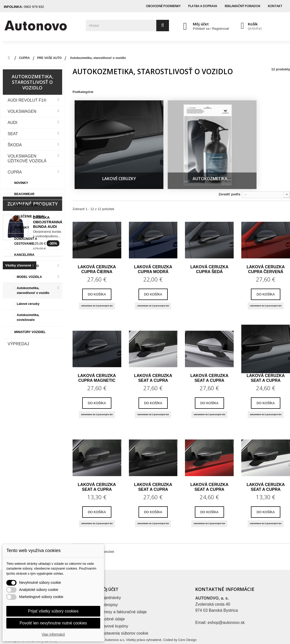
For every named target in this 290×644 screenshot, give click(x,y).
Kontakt (275, 6)
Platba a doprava (203, 6)
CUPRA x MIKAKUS (28, 205)
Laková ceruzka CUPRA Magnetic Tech (97, 357)
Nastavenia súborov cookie (124, 612)
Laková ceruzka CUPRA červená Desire (266, 248)
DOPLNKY (22, 228)
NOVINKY (21, 183)
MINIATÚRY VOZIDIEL (30, 332)
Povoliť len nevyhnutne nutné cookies (53, 623)
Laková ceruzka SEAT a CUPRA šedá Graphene (97, 466)
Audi (12, 123)
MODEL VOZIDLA (29, 277)
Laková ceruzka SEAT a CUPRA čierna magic (153, 466)
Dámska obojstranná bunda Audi (48, 387)
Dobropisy (109, 583)
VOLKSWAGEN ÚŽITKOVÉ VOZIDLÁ (27, 159)
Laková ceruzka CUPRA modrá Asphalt (153, 248)
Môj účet (201, 24)
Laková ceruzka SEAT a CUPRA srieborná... (209, 357)
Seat (13, 134)
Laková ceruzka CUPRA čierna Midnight (97, 248)
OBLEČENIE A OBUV (29, 216)
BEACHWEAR (24, 194)
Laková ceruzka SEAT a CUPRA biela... (153, 357)
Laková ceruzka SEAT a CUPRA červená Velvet (209, 466)
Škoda (15, 145)
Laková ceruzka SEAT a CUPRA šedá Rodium (266, 357)
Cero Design (187, 636)
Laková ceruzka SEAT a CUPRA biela (266, 466)
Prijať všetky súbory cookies (53, 611)
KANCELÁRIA (24, 255)
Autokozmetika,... (180, 157)
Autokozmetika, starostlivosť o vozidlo (33, 290)
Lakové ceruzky (28, 304)
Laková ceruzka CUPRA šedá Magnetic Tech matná (209, 248)
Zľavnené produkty (32, 368)
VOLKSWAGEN (22, 111)
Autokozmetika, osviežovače (28, 317)
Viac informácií (53, 634)
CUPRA (15, 172)
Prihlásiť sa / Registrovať (211, 29)
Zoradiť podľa (229, 173)
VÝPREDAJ (18, 344)
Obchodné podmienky (163, 6)
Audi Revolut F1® (27, 100)
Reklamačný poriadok (243, 6)
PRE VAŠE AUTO (26, 266)
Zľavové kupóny (114, 605)
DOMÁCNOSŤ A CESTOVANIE (26, 241)
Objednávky (110, 576)
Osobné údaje (112, 598)
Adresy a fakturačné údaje (123, 591)
